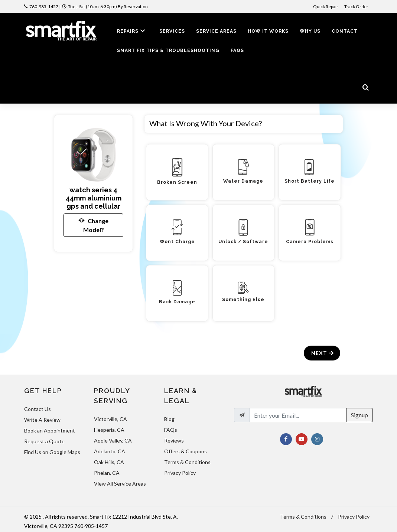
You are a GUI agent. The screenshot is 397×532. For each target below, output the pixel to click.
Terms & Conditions (187, 462)
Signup (359, 415)
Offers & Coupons (186, 451)
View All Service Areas (120, 484)
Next (323, 353)
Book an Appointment (50, 430)
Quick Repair (326, 6)
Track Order (357, 6)
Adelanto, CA (110, 451)
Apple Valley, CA (113, 440)
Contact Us (38, 409)
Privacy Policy (180, 473)
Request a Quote (44, 441)
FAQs (171, 430)
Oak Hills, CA (109, 462)
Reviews (174, 440)
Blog (169, 419)
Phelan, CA (107, 473)
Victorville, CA (110, 419)
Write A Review (42, 420)
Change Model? (93, 225)
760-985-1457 (44, 6)
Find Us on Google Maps (52, 452)
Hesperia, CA (109, 430)
